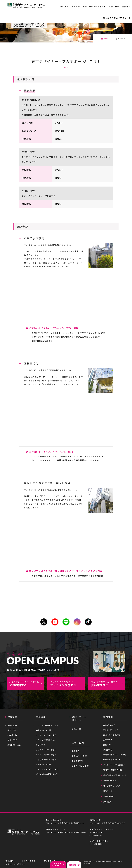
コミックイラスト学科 (45, 740)
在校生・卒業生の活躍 (113, 770)
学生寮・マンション (80, 766)
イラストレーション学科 (46, 735)
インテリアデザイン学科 (46, 755)
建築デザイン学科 (43, 764)
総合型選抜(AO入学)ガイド (115, 775)
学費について (77, 761)
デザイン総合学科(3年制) (46, 774)
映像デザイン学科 (43, 730)
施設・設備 (12, 730)
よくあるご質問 (29, 861)
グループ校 (12, 740)
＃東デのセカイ (110, 780)
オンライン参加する (67, 684)
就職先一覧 (76, 729)
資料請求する (108, 684)
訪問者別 (126, 7)
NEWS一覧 (108, 791)
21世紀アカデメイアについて (117, 18)
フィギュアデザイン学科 (46, 760)
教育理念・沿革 (14, 745)
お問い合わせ (109, 796)
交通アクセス (50, 861)
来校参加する (27, 684)
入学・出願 (114, 7)
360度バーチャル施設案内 (114, 765)
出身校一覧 (12, 735)
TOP (106, 39)
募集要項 (75, 751)
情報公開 (9, 861)
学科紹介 (76, 7)
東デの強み (12, 725)
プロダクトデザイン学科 (46, 750)
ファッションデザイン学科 (47, 769)
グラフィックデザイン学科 (47, 725)
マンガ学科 (40, 745)
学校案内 (64, 7)
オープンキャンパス (112, 786)
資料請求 (107, 802)
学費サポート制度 (79, 756)
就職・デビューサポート (94, 7)
